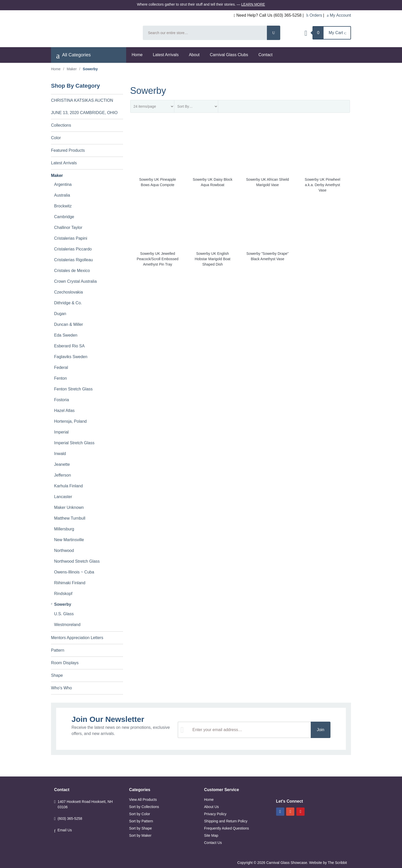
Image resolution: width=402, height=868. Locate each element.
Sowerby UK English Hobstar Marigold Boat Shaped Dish (212, 259)
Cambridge (64, 217)
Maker (72, 69)
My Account (339, 15)
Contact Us (213, 843)
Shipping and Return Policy (226, 821)
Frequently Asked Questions (227, 828)
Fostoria (62, 400)
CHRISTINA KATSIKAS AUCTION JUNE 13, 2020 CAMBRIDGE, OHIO (84, 107)
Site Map (211, 835)
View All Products (143, 800)
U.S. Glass (64, 614)
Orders (314, 15)
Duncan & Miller (69, 324)
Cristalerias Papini (71, 238)
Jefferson (63, 475)
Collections (61, 125)
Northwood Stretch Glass (77, 561)
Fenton (61, 378)
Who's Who (61, 688)
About (194, 55)
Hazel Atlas (64, 411)
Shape (57, 675)
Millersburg (64, 529)
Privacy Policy (215, 814)
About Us (212, 807)
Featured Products (68, 150)
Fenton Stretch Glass (73, 389)
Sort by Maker (140, 835)
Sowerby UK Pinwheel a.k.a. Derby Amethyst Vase (323, 185)
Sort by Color (140, 814)
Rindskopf (63, 594)
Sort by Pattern (141, 821)
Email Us (65, 830)
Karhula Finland (68, 486)
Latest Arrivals (166, 55)
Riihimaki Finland (70, 583)
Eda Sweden (66, 335)
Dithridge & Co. (68, 303)
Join (321, 730)
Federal (61, 367)
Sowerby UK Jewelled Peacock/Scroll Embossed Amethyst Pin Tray (158, 259)
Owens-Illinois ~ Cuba (74, 572)
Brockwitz (63, 206)
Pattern (58, 650)
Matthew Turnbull (70, 518)
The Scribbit (338, 863)
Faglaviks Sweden (71, 357)
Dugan (60, 314)
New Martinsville (69, 540)
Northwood (64, 551)
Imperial (61, 432)
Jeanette (62, 464)
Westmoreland (67, 625)
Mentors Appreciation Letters (77, 638)
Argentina (63, 184)
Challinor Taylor (68, 228)
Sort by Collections (144, 807)
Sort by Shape (141, 828)
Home (137, 55)
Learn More (253, 4)
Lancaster (63, 497)
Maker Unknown (69, 507)
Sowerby (63, 604)
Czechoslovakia (68, 292)
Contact (265, 55)
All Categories (73, 56)
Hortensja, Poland (70, 421)
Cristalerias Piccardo (73, 249)
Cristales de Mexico (72, 271)
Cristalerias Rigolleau (73, 260)
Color (56, 138)
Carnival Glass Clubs (229, 55)
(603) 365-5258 (70, 819)
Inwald (60, 454)
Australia (62, 195)
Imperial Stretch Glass (74, 443)
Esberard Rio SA (69, 346)
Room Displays (65, 663)
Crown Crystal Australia (75, 281)
